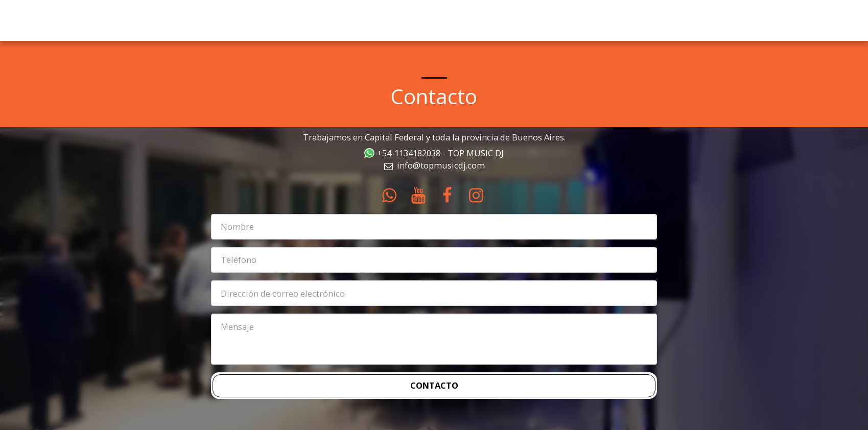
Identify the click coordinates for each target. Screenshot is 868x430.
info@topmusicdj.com (434, 165)
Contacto (434, 385)
